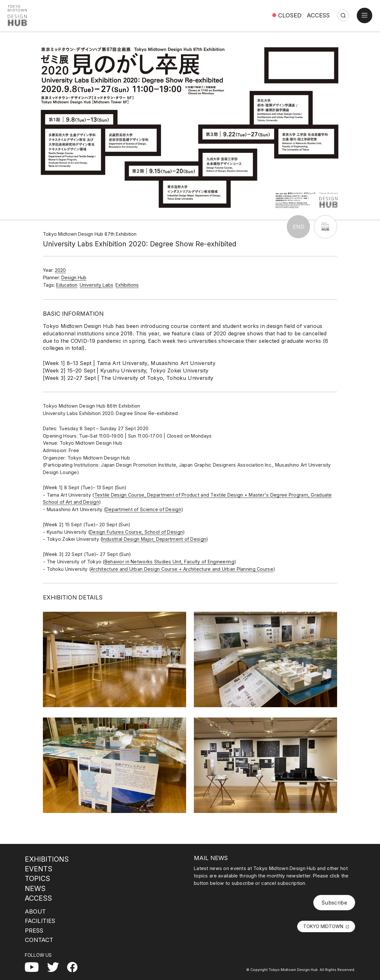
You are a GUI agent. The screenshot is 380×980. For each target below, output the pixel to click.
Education (67, 285)
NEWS (35, 888)
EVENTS (39, 869)
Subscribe (334, 903)
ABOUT (35, 911)
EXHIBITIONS (47, 859)
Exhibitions (127, 285)
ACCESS (318, 15)
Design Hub (74, 277)
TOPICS (37, 878)
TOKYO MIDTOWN (323, 926)
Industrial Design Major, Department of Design (154, 539)
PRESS (34, 930)
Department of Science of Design (143, 509)
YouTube (36, 966)
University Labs (96, 285)
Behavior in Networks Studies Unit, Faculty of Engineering (169, 562)
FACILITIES (40, 921)
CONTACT (39, 940)
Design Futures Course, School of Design (136, 532)
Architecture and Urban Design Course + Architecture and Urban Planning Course (182, 569)
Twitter (55, 966)
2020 (60, 270)
